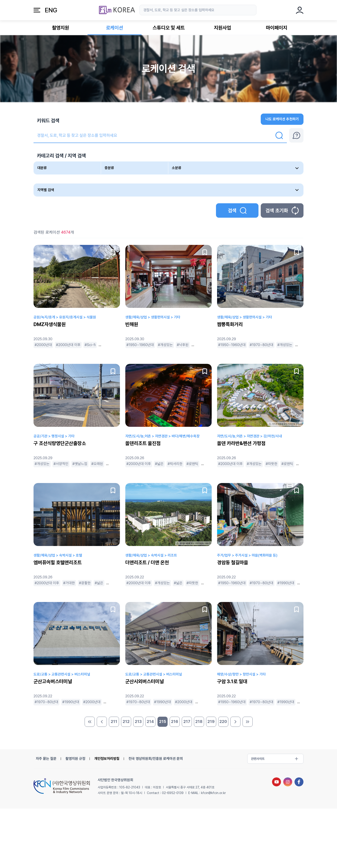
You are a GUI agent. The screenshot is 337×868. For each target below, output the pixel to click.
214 (150, 721)
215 (163, 721)
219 (211, 721)
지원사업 (222, 28)
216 (175, 721)
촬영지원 (61, 28)
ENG (51, 10)
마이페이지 (277, 28)
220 (223, 721)
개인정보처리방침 (107, 759)
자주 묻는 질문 (46, 759)
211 (114, 721)
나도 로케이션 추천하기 (282, 119)
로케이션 (115, 28)
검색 (237, 210)
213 (138, 721)
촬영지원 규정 (75, 759)
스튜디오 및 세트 (169, 28)
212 (126, 721)
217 (187, 721)
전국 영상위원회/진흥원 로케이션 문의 (156, 759)
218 (199, 721)
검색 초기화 (282, 210)
